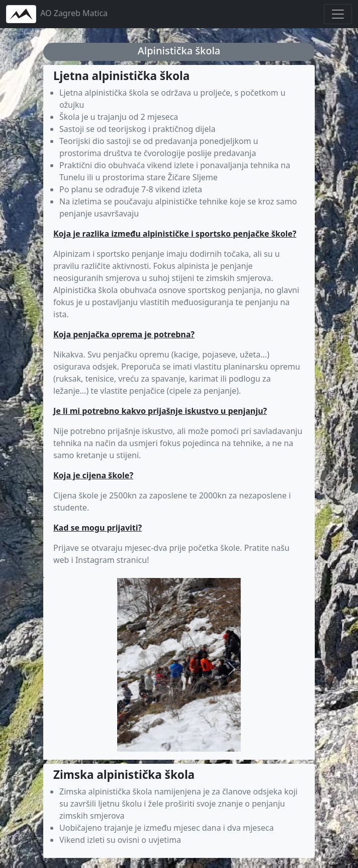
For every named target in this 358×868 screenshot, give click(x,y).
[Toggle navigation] (338, 14)
